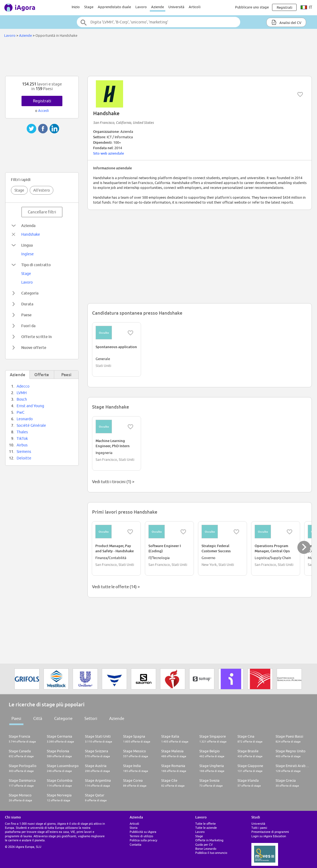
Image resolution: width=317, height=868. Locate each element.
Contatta (135, 844)
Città (38, 718)
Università (176, 7)
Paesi (16, 718)
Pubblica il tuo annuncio (211, 853)
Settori (91, 718)
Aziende (158, 7)
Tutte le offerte (205, 823)
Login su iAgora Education (269, 836)
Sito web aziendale (109, 153)
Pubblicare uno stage (252, 7)
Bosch (22, 399)
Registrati (42, 101)
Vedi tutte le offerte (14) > (116, 587)
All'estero (42, 190)
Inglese (28, 254)
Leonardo (25, 419)
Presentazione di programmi (270, 832)
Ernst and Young (30, 406)
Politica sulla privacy (143, 840)
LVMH (22, 393)
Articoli (195, 7)
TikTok (22, 438)
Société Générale (31, 425)
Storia (134, 828)
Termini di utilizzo (141, 836)
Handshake (31, 234)
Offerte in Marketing (209, 840)
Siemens (24, 452)
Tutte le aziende (206, 828)
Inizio (76, 7)
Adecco (23, 386)
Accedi (43, 111)
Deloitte (24, 458)
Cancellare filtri (42, 212)
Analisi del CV (286, 22)
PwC (21, 412)
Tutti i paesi (259, 828)
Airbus (22, 445)
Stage (89, 7)
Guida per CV (204, 844)
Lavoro (141, 7)
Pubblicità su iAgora (143, 832)
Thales (22, 432)
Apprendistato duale (114, 7)
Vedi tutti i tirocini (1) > (113, 482)
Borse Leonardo (206, 849)
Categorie (63, 718)
